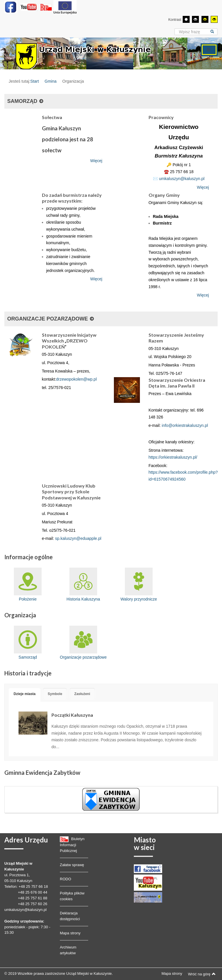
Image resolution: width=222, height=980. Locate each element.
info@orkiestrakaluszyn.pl (185, 425)
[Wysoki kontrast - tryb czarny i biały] (195, 19)
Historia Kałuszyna (83, 585)
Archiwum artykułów (68, 950)
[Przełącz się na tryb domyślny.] (186, 19)
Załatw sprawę (72, 865)
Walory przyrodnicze (139, 585)
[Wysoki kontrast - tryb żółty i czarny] (214, 19)
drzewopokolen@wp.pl (76, 379)
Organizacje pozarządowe (83, 643)
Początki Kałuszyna (72, 715)
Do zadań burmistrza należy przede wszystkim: (72, 198)
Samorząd (28, 643)
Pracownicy (161, 117)
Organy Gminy (164, 195)
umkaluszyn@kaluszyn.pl (182, 179)
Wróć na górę (202, 974)
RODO (65, 879)
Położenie (28, 585)
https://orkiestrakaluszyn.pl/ (173, 457)
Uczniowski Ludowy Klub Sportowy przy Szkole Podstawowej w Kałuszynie (71, 492)
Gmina (50, 81)
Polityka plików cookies (72, 896)
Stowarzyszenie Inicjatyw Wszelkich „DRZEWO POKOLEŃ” (69, 341)
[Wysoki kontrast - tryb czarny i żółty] (205, 19)
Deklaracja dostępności (70, 916)
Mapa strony (70, 933)
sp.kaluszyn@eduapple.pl (78, 538)
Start (35, 81)
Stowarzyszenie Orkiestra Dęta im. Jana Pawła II (177, 383)
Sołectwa (52, 117)
